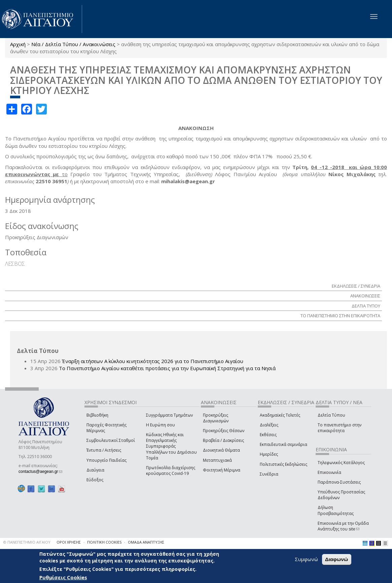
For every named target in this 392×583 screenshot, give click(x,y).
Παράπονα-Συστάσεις (339, 482)
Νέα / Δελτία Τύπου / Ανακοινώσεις (73, 44)
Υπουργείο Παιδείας (106, 460)
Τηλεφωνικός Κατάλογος (341, 463)
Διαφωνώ (337, 559)
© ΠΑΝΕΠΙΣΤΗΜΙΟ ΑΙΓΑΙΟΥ (27, 542)
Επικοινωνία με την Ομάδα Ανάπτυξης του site (343, 526)
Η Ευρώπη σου (161, 425)
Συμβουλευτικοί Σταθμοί (111, 440)
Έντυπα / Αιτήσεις (104, 450)
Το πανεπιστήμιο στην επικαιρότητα (340, 428)
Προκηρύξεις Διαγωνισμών (216, 418)
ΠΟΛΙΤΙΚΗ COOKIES (104, 542)
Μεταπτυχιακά (217, 460)
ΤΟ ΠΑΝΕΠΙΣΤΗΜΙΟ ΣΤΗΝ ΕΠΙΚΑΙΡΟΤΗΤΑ (340, 316)
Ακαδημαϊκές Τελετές (280, 415)
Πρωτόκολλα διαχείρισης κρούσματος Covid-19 (171, 471)
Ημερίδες (269, 454)
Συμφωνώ (306, 559)
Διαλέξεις (269, 425)
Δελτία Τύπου (331, 415)
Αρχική (18, 44)
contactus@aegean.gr (40, 472)
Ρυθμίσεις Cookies (63, 577)
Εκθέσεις (268, 435)
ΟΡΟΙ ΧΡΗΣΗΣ (69, 542)
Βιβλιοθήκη (97, 415)
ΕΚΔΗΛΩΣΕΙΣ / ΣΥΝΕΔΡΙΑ (356, 286)
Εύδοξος (95, 480)
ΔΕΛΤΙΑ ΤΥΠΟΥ (366, 306)
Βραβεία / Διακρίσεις (223, 440)
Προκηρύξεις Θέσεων (224, 431)
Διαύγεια (95, 470)
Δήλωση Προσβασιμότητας (336, 510)
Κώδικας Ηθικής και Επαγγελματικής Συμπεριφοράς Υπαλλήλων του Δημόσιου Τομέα (171, 446)
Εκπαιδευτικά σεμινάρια (283, 444)
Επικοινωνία (329, 472)
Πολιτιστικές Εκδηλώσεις (283, 464)
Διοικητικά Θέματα (221, 450)
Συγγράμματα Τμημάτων (169, 415)
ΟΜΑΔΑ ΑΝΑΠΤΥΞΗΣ (146, 542)
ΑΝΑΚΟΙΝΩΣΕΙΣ (365, 296)
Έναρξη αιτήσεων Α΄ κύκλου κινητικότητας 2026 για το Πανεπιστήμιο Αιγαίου (153, 361)
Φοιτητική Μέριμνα (222, 470)
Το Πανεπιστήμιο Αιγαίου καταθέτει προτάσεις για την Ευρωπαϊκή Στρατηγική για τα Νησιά (167, 368)
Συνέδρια (269, 474)
